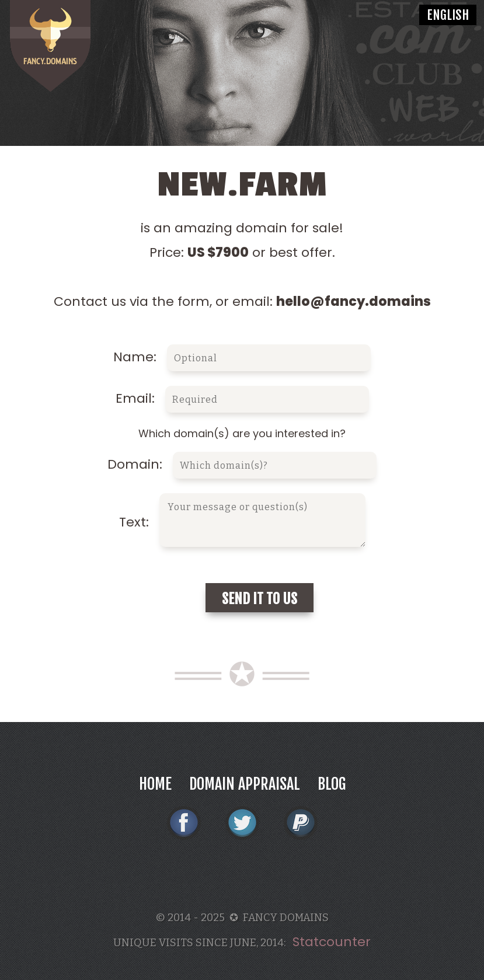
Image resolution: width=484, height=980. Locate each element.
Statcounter (332, 942)
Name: (242, 357)
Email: (242, 398)
